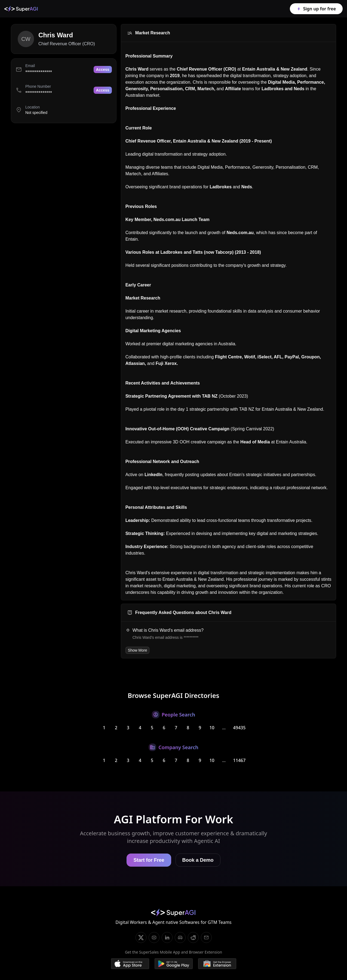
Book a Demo (198, 860)
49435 (239, 728)
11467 (239, 760)
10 (212, 728)
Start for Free (149, 860)
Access (103, 69)
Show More (138, 650)
